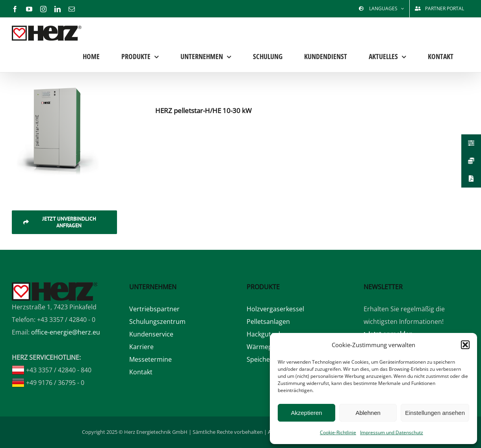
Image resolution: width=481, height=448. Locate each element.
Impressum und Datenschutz (392, 432)
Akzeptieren (306, 413)
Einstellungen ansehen (435, 413)
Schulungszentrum (157, 322)
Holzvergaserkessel (275, 309)
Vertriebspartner (154, 309)
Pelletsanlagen (268, 322)
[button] (465, 345)
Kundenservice (151, 334)
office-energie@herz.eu (66, 332)
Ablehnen (368, 413)
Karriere (141, 347)
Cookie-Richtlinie (338, 432)
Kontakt (141, 372)
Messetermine (150, 359)
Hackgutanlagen (271, 334)
